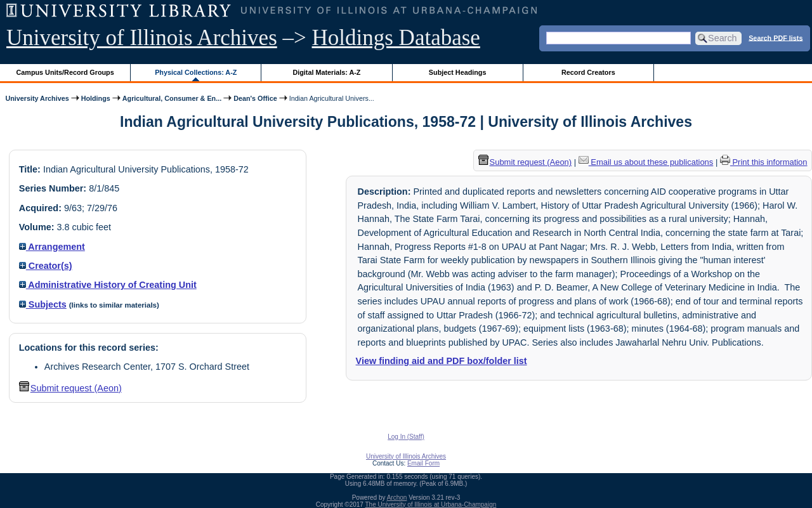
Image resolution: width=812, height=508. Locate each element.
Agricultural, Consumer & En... (172, 98)
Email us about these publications (646, 162)
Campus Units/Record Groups (65, 72)
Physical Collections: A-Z (196, 72)
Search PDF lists (776, 37)
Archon (397, 498)
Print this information (764, 162)
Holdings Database (396, 38)
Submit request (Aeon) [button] (70, 388)
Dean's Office (255, 98)
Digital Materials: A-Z (326, 72)
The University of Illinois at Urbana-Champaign (431, 505)
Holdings (96, 98)
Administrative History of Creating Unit (108, 285)
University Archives (37, 98)
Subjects (43, 304)
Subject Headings (458, 72)
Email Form (423, 463)
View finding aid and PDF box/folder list (442, 361)
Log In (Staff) (406, 437)
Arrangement (52, 247)
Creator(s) (46, 266)
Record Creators (588, 72)
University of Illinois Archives (142, 38)
